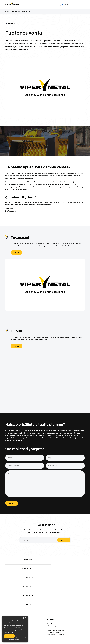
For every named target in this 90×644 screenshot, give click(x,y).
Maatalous (50, 593)
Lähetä (12, 504)
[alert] (15, 629)
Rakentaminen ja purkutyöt (55, 591)
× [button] (26, 618)
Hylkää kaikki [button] (21, 636)
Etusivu (7, 11)
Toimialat (51, 585)
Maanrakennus (51, 589)
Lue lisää (17, 253)
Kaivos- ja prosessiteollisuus (55, 595)
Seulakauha (9, 589)
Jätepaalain (9, 595)
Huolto (16, 331)
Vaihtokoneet (9, 598)
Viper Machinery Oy (56, 629)
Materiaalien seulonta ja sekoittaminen (17, 614)
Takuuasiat (20, 237)
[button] (66, 4)
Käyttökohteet (12, 610)
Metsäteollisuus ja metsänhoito (56, 600)
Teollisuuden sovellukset (54, 598)
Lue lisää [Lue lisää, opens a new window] (12, 633)
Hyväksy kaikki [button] (9, 636)
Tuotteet (9, 585)
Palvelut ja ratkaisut (16, 11)
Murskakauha (9, 591)
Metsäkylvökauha (10, 593)
